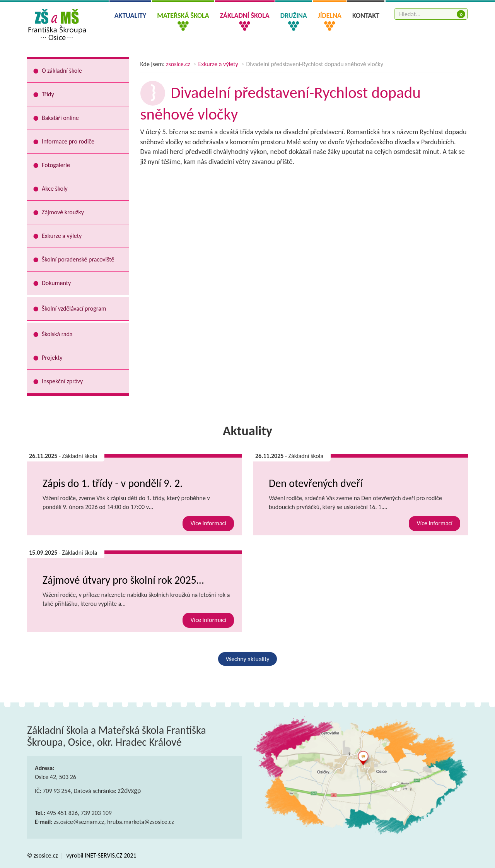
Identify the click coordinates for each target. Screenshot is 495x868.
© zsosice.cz (43, 855)
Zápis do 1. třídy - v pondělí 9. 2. (113, 483)
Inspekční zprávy (62, 381)
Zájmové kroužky (63, 212)
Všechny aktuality (248, 659)
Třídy (48, 94)
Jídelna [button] (330, 15)
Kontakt (366, 15)
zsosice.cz (178, 64)
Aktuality (131, 15)
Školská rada (57, 334)
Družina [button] (294, 15)
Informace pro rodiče (68, 141)
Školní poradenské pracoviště (78, 259)
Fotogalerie (56, 165)
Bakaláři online (60, 118)
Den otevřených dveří (316, 483)
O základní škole (62, 71)
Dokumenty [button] (56, 283)
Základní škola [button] (245, 15)
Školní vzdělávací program (74, 308)
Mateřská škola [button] (183, 15)
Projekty (52, 358)
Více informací (208, 523)
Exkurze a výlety (218, 64)
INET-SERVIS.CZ (103, 855)
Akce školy (55, 189)
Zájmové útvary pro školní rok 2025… (123, 580)
